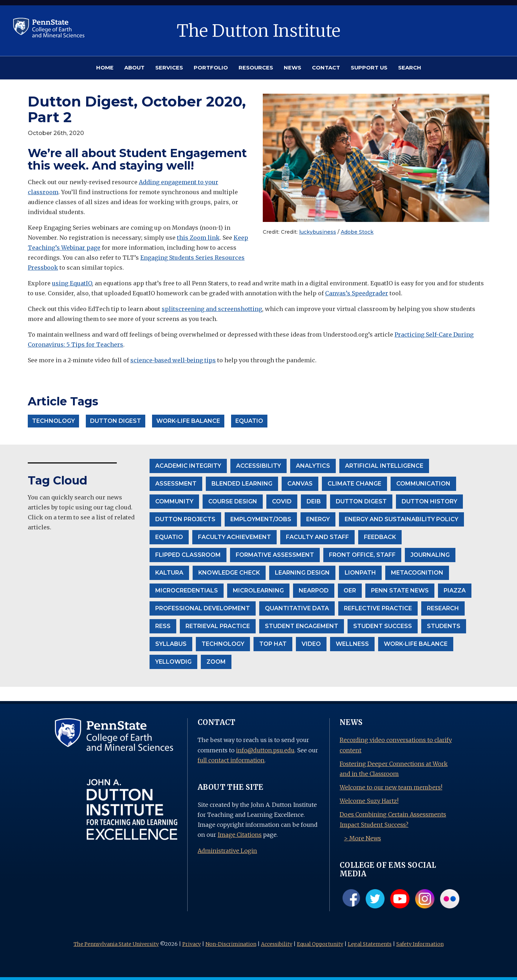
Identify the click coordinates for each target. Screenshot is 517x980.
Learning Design (302, 573)
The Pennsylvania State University (116, 944)
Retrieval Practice (218, 626)
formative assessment (275, 555)
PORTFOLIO (211, 68)
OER (350, 590)
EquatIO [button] (249, 421)
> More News (362, 838)
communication (423, 484)
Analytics (313, 466)
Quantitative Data (297, 608)
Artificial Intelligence (384, 466)
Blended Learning (242, 484)
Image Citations (240, 835)
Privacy (192, 944)
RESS (163, 626)
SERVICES (169, 68)
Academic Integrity (188, 466)
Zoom (216, 662)
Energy (318, 519)
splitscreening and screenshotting (212, 309)
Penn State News (400, 590)
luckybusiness (318, 232)
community (174, 501)
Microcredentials (187, 590)
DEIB (314, 501)
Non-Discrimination (231, 944)
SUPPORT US (369, 68)
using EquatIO (72, 283)
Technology (223, 644)
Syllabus (171, 644)
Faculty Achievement (234, 537)
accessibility (258, 466)
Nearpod (314, 590)
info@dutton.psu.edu (265, 750)
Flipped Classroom (188, 555)
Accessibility (277, 944)
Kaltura (169, 573)
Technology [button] (53, 421)
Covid (282, 501)
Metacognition (417, 573)
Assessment (176, 484)
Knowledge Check (229, 573)
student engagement (302, 626)
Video (311, 644)
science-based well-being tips (173, 360)
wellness (352, 644)
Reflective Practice (378, 608)
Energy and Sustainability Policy (401, 519)
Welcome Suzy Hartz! (369, 801)
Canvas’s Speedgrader (357, 293)
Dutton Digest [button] (116, 421)
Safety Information (420, 944)
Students (444, 626)
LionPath (360, 573)
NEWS (293, 68)
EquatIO (169, 537)
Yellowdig (173, 662)
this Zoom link (198, 238)
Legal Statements (370, 944)
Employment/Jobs (261, 519)
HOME (105, 68)
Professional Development (203, 608)
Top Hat (273, 644)
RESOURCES (256, 68)
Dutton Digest (361, 501)
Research (443, 608)
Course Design (233, 501)
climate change (354, 484)
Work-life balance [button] (188, 421)
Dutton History (429, 501)
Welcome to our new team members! (391, 787)
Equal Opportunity (320, 944)
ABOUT (134, 68)
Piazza (455, 590)
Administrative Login (227, 851)
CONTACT (326, 68)
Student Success (383, 626)
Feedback (380, 537)
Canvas (300, 484)
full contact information (231, 760)
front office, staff (362, 555)
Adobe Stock (357, 232)
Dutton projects (185, 519)
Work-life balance (416, 644)
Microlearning (258, 590)
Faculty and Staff (317, 537)
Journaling (430, 555)
